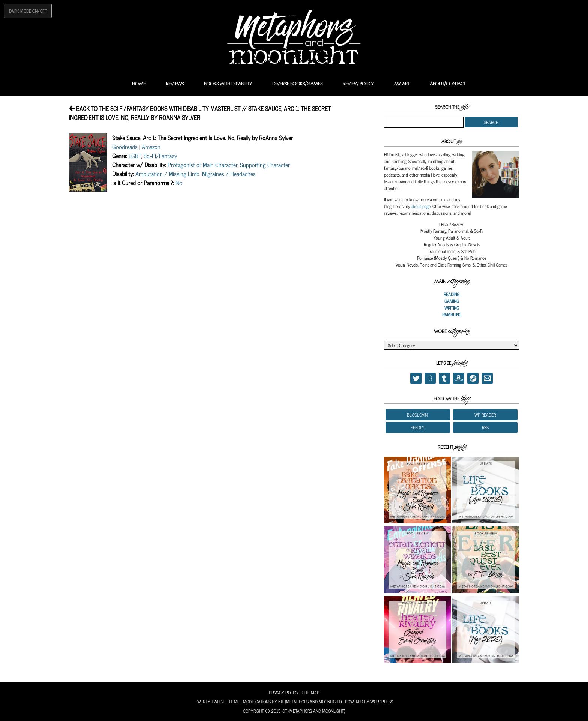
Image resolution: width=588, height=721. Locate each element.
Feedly (418, 427)
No (179, 183)
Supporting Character (265, 165)
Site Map (311, 693)
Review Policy (358, 84)
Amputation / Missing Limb (167, 174)
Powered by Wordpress (369, 702)
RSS (485, 427)
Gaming (452, 301)
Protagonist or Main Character (202, 165)
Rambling (452, 315)
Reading (451, 294)
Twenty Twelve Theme (217, 702)
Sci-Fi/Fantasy (160, 156)
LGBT (135, 156)
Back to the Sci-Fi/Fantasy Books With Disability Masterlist (155, 108)
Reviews (175, 84)
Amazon (151, 147)
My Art (402, 84)
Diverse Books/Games (297, 84)
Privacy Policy (284, 693)
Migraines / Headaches (229, 174)
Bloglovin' (418, 415)
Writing (452, 308)
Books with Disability (228, 84)
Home (139, 84)
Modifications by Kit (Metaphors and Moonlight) (292, 702)
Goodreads (125, 147)
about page (421, 206)
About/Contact (448, 84)
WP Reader (485, 415)
